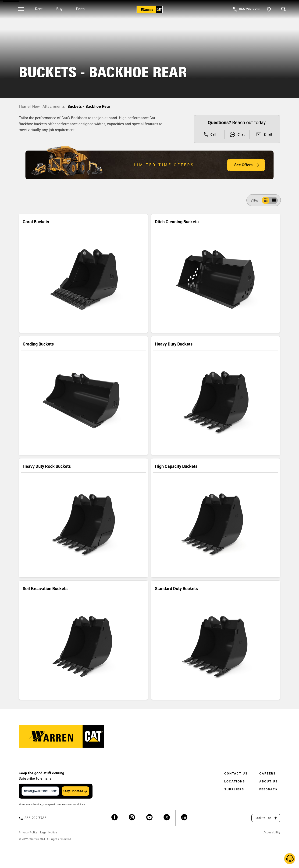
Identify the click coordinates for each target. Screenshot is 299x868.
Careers (267, 773)
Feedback (269, 789)
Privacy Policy (28, 832)
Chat (237, 134)
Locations (235, 781)
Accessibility (272, 832)
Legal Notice (49, 832)
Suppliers (234, 789)
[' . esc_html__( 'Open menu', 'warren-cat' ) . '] (21, 9)
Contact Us (236, 773)
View (256, 200)
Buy (59, 9)
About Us (269, 781)
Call (210, 134)
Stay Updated (73, 791)
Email (264, 134)
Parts (80, 9)
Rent (39, 9)
